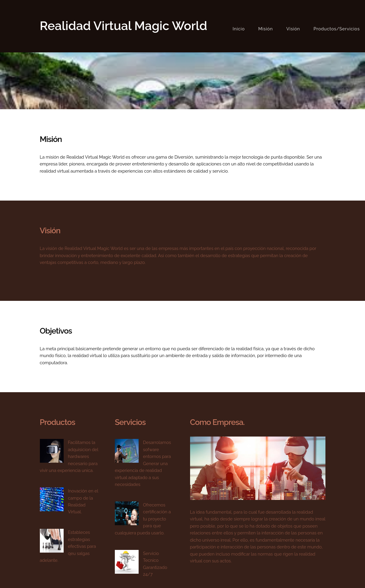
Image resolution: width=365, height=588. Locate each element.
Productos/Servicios (337, 29)
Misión (265, 29)
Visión (293, 29)
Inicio (239, 29)
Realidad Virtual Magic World (124, 26)
